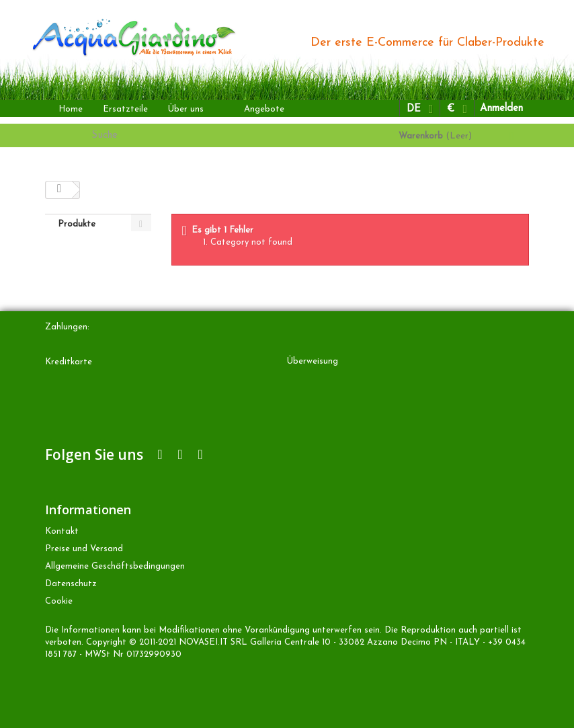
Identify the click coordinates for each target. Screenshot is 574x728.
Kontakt (62, 531)
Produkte (77, 224)
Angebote (264, 109)
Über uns (186, 109)
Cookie (59, 601)
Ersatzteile (125, 109)
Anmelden (501, 109)
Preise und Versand (84, 549)
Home (71, 109)
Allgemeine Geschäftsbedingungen (115, 566)
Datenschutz (71, 584)
